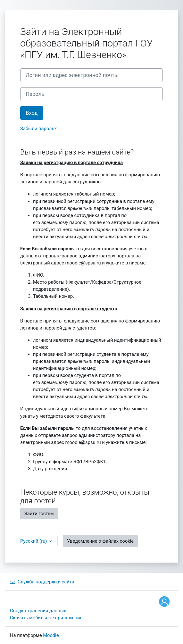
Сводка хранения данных (38, 611)
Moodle (51, 635)
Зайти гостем (39, 514)
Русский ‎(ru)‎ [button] (34, 541)
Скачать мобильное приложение (46, 618)
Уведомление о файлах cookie (100, 541)
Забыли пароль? (38, 129)
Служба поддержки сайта (42, 582)
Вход (32, 113)
